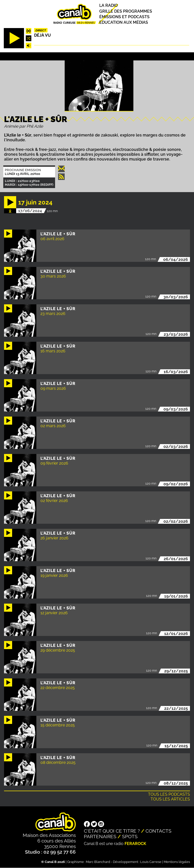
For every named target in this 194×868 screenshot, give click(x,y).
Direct (41, 30)
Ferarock (135, 844)
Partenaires (100, 836)
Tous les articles (170, 799)
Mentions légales (177, 862)
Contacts (159, 831)
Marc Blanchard (98, 862)
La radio (108, 6)
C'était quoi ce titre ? (112, 831)
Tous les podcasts (169, 794)
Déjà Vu (42, 35)
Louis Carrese (151, 862)
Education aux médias (124, 22)
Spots (130, 836)
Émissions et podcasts (124, 17)
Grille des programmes (126, 11)
